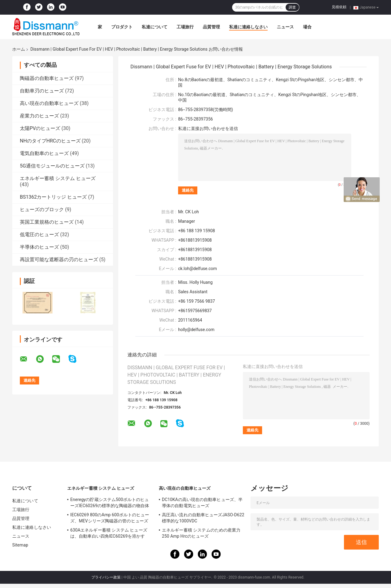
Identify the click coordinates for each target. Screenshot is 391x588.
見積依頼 (339, 7)
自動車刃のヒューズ (42, 91)
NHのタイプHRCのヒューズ (50, 141)
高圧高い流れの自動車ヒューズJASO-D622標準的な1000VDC (203, 518)
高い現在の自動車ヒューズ (49, 103)
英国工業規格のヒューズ (47, 222)
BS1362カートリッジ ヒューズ (53, 197)
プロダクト (122, 27)
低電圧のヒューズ (39, 234)
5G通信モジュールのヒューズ (52, 166)
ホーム (19, 49)
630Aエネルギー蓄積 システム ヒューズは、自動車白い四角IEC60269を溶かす (109, 533)
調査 (292, 7)
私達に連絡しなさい (248, 27)
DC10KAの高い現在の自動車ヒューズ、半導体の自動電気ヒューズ (202, 503)
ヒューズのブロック (42, 209)
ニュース (285, 27)
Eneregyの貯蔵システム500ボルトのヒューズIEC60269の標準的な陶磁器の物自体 (110, 503)
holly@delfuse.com (196, 330)
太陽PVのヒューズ (40, 128)
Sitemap (20, 545)
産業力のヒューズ (39, 116)
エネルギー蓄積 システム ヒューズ (58, 178)
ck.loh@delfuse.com (197, 269)
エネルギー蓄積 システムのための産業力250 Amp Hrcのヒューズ (201, 533)
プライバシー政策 (106, 577)
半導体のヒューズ (39, 247)
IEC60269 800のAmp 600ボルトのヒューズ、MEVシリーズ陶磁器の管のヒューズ (110, 518)
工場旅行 (185, 27)
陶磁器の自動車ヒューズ (47, 78)
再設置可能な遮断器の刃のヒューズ (59, 260)
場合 (307, 27)
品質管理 (211, 27)
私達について (155, 27)
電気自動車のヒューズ (44, 153)
